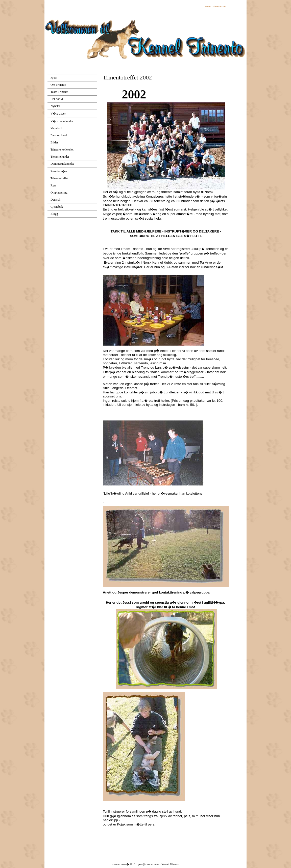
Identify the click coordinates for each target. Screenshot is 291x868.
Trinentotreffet (59, 178)
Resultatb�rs (59, 171)
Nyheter (55, 106)
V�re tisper (58, 114)
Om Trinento (58, 85)
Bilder (54, 142)
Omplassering (59, 193)
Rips (53, 185)
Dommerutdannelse (62, 164)
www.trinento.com (216, 6)
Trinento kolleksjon (62, 150)
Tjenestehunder (60, 157)
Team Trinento (59, 92)
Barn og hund (59, 135)
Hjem (54, 78)
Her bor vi (57, 99)
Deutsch (55, 200)
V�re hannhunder (62, 121)
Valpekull (56, 128)
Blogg (54, 214)
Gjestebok (57, 207)
